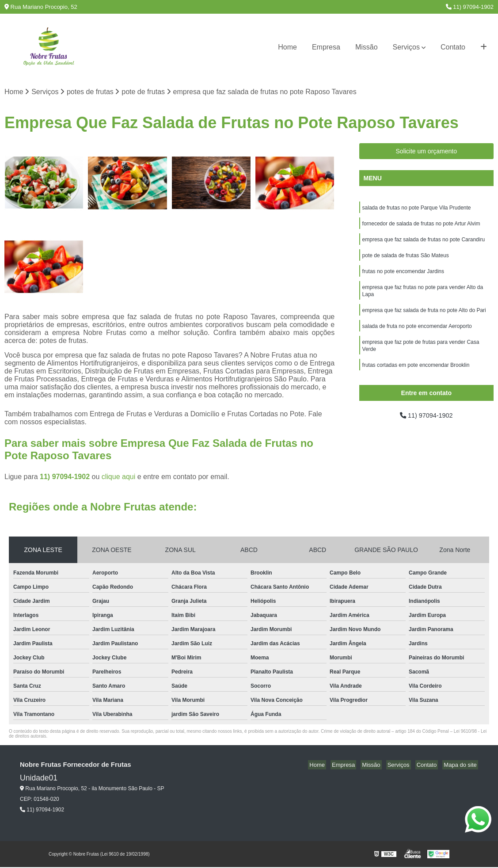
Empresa (326, 47)
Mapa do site (461, 766)
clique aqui (119, 478)
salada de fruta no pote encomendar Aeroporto (417, 335)
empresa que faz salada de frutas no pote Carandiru (424, 243)
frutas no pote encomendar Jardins (403, 276)
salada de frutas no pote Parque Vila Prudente (417, 209)
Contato (453, 47)
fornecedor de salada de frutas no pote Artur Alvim (421, 226)
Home (287, 47)
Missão (367, 47)
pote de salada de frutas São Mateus (406, 259)
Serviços (406, 47)
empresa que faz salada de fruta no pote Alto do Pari (424, 318)
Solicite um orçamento (427, 152)
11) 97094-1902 (470, 7)
